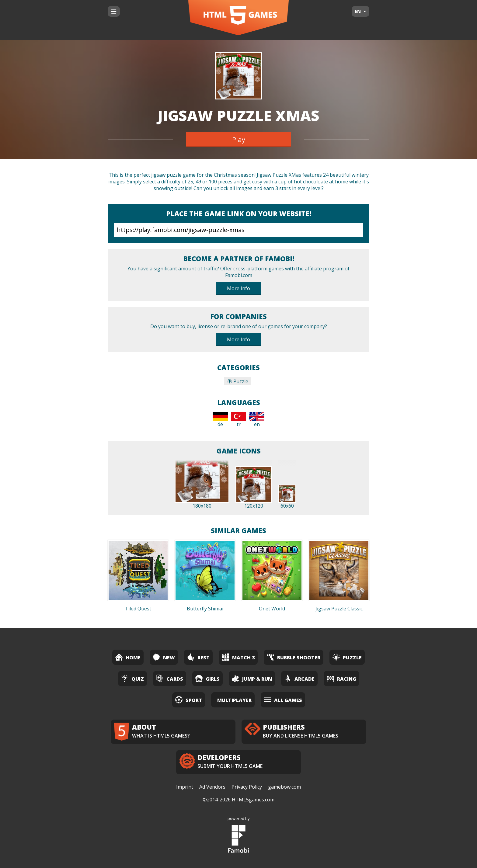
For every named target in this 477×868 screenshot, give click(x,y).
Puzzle (238, 381)
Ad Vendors (212, 787)
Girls (207, 678)
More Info (238, 288)
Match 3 (238, 657)
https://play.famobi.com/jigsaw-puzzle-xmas (238, 230)
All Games (283, 700)
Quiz (132, 678)
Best (198, 657)
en (257, 420)
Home (128, 657)
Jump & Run (252, 678)
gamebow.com (284, 787)
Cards (170, 678)
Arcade (299, 678)
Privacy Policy (247, 787)
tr (238, 420)
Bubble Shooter (294, 657)
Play (239, 139)
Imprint (185, 787)
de (220, 420)
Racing (341, 678)
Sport (189, 700)
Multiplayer (234, 700)
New (164, 657)
